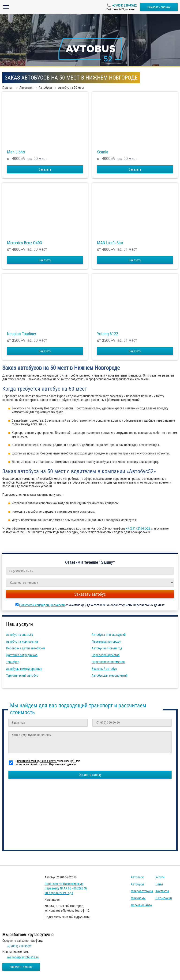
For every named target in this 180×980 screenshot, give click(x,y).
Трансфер (13, 662)
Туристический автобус (22, 675)
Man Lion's (16, 152)
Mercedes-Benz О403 (24, 243)
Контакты (162, 891)
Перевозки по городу (106, 641)
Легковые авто (141, 905)
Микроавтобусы (142, 891)
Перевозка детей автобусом (26, 648)
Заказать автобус (90, 594)
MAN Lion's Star (110, 243)
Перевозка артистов (106, 655)
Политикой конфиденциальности (42, 605)
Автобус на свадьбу (20, 635)
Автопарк (137, 877)
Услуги (160, 877)
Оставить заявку (90, 775)
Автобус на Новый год (107, 648)
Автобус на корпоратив (22, 641)
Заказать (45, 169)
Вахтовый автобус (104, 669)
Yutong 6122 (108, 334)
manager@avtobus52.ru (23, 957)
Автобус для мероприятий (110, 675)
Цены (159, 884)
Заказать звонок (159, 7)
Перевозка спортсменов (108, 662)
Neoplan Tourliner (22, 334)
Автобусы (137, 884)
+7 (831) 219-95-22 (124, 5)
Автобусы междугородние (24, 669)
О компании (164, 898)
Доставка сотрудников (22, 655)
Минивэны (138, 898)
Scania (103, 152)
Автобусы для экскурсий (109, 635)
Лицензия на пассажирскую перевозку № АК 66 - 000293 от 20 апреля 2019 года (66, 888)
